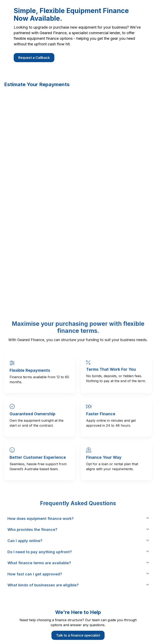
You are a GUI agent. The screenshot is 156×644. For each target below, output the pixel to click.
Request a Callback (34, 58)
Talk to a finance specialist (78, 635)
